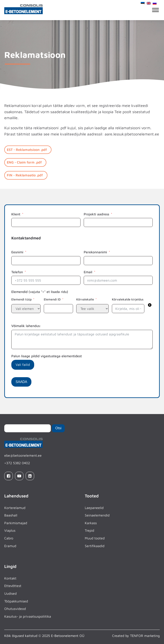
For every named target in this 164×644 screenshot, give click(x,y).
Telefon (17, 272)
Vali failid (23, 365)
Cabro (9, 538)
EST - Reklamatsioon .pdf (27, 150)
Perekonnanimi (95, 252)
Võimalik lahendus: (26, 326)
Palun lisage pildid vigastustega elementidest (47, 356)
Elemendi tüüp (21, 299)
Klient (16, 214)
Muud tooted (95, 538)
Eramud (10, 546)
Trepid (89, 530)
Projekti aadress (96, 214)
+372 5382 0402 (17, 463)
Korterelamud (15, 507)
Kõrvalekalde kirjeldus (128, 299)
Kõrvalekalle (85, 299)
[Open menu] (155, 10)
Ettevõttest (13, 586)
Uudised (10, 593)
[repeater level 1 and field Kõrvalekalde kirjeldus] (128, 309)
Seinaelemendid (97, 515)
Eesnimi (17, 252)
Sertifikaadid (95, 546)
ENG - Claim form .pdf (24, 162)
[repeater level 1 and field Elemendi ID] (58, 309)
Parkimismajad (16, 523)
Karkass (91, 523)
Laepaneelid (94, 507)
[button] (150, 306)
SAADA (21, 382)
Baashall (11, 515)
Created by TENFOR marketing (136, 636)
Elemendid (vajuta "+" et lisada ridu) (40, 292)
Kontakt (10, 578)
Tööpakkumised (16, 601)
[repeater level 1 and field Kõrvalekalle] (92, 309)
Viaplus (10, 530)
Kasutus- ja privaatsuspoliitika (28, 616)
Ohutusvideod (15, 609)
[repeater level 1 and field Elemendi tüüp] (26, 309)
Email (88, 272)
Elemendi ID (52, 299)
